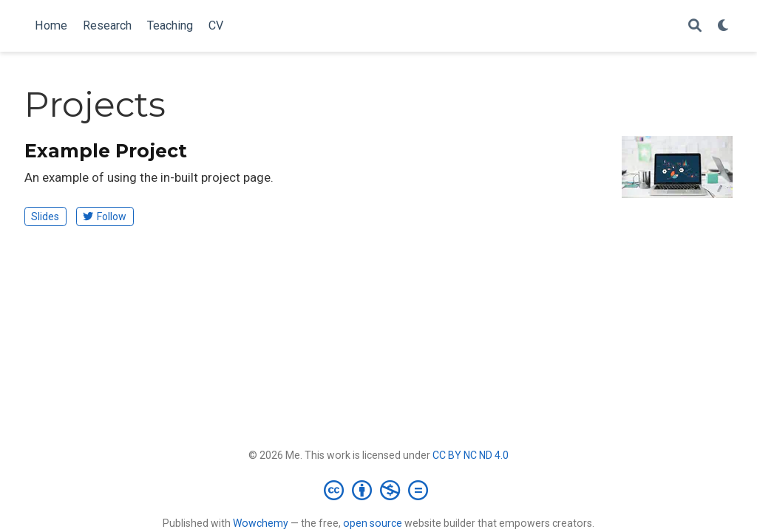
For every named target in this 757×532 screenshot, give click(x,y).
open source (373, 523)
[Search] (695, 26)
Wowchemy (261, 523)
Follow (105, 216)
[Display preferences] (724, 26)
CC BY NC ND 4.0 (471, 455)
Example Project (106, 151)
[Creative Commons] (379, 490)
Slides (45, 216)
